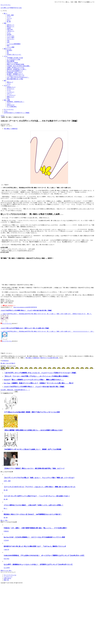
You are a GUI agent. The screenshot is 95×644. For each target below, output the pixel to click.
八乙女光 (6, 540)
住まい (9, 20)
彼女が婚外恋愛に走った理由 (15, 79)
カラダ (9, 17)
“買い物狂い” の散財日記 (11, 129)
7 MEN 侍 (6, 550)
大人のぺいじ (11, 89)
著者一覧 (6, 580)
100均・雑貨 (10, 15)
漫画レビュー (11, 97)
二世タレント (11, 31)
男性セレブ (10, 82)
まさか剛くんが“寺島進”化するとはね (11, 8)
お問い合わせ (7, 578)
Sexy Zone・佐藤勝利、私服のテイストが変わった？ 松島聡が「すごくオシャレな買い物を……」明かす (39, 383)
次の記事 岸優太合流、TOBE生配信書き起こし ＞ (15, 390)
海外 (5, 81)
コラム (6, 56)
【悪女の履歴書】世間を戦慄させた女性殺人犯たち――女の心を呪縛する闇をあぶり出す (33, 430)
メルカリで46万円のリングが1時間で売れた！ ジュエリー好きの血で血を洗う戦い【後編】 (26, 310)
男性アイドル (7, 49)
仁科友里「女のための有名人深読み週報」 (19, 66)
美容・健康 (7, 100)
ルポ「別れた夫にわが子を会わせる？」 (18, 77)
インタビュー (11, 92)
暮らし (6, 13)
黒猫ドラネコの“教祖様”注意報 (15, 64)
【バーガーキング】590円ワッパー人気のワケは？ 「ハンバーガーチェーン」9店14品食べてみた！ (37, 496)
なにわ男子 (7, 568)
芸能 (5, 23)
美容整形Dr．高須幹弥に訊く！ (16, 102)
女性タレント (11, 25)
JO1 (8, 53)
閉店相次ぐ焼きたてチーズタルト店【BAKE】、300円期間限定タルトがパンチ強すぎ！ (33, 514)
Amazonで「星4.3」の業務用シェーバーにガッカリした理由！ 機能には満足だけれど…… (34, 380)
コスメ (9, 103)
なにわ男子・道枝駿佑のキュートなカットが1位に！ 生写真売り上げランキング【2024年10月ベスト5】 (38, 564)
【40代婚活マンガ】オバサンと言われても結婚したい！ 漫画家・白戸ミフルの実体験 (32, 449)
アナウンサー (11, 39)
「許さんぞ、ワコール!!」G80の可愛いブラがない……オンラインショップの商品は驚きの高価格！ (36, 376)
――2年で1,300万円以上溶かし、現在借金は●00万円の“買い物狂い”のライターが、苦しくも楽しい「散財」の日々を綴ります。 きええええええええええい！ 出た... (47, 331)
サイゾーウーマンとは (10, 575)
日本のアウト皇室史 (12, 63)
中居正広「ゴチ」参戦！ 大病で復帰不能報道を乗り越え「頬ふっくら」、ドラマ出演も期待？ (35, 528)
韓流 (8, 45)
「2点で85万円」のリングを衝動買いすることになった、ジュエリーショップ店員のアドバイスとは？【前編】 (40, 373)
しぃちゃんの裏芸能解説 (14, 44)
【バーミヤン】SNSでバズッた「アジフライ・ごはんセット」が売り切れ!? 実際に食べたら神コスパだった (40, 487)
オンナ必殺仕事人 (12, 107)
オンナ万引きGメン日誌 (14, 59)
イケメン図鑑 (11, 47)
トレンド (9, 18)
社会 (8, 98)
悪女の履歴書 (11, 61)
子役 (8, 41)
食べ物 (9, 22)
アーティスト (11, 36)
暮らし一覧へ (4, 520)
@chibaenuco (5, 361)
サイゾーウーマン (6, 5)
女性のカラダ (11, 105)
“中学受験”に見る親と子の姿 (15, 58)
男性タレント (11, 26)
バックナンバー (8, 577)
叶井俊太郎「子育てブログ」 (15, 72)
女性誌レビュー (11, 87)
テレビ (9, 33)
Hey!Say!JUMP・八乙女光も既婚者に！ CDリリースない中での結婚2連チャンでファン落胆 (34, 537)
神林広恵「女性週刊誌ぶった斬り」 (17, 69)
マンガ (9, 90)
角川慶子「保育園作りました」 (16, 74)
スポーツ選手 (11, 37)
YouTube (9, 34)
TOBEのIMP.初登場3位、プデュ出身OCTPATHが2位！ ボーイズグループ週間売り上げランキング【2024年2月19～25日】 (44, 555)
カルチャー (7, 85)
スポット (9, 94)
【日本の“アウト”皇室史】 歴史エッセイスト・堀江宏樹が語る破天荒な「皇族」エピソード (34, 468)
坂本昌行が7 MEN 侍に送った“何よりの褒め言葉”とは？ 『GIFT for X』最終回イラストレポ (35, 546)
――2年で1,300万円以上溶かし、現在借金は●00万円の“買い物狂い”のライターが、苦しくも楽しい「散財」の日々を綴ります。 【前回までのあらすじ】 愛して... (46, 314)
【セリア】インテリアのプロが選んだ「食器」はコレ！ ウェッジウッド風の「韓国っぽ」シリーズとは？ (39, 478)
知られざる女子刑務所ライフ (15, 71)
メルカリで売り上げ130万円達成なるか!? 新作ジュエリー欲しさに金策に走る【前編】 (25, 328)
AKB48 (9, 28)
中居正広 (6, 531)
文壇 (8, 42)
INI (8, 52)
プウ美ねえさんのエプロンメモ (16, 76)
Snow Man (6, 559)
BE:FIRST (9, 50)
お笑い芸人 (10, 29)
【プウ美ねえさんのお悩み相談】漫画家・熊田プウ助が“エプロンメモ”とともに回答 (32, 412)
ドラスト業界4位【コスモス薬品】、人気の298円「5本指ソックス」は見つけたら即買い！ (34, 505)
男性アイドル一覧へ (6, 571)
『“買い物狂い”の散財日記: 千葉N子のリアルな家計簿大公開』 (42, 358)
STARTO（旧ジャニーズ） (14, 55)
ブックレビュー (11, 95)
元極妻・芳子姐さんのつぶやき (16, 68)
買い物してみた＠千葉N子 (8, 363)
